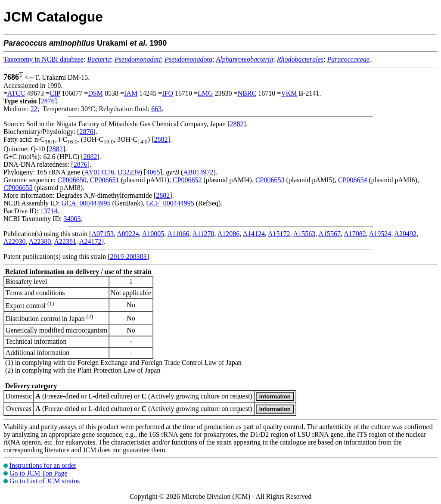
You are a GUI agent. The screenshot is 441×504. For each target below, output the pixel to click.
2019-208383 (129, 257)
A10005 (153, 234)
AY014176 (99, 172)
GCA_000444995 (86, 203)
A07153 (102, 234)
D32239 (129, 172)
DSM (95, 93)
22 (34, 109)
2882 (237, 124)
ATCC (16, 93)
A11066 (179, 234)
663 (156, 109)
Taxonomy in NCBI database (43, 59)
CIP (55, 93)
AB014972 (198, 172)
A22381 (65, 241)
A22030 (15, 241)
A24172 (90, 241)
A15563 (304, 234)
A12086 (229, 234)
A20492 (406, 234)
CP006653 (270, 180)
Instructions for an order (43, 465)
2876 (48, 101)
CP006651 (105, 180)
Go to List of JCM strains (45, 481)
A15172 (279, 234)
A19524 (380, 234)
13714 (49, 211)
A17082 (355, 234)
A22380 (40, 241)
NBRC (247, 93)
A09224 (128, 234)
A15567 (329, 234)
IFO (168, 93)
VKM (289, 93)
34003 (72, 219)
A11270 (203, 234)
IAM (131, 93)
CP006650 (72, 180)
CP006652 (187, 180)
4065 (153, 172)
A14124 (254, 234)
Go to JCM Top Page (39, 473)
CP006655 (18, 188)
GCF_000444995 (170, 203)
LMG (205, 93)
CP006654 (353, 180)
